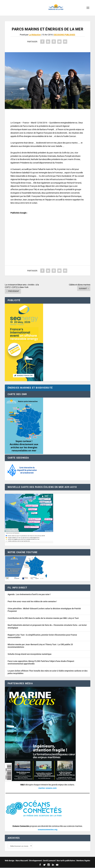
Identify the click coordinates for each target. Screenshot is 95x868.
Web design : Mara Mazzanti (16, 861)
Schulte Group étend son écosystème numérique (30, 654)
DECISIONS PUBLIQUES (65, 35)
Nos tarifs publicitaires (66, 861)
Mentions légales (83, 861)
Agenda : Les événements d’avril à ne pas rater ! (29, 594)
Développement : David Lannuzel (42, 861)
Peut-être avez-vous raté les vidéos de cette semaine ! (32, 601)
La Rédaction (35, 35)
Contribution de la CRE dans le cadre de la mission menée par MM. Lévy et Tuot (43, 618)
